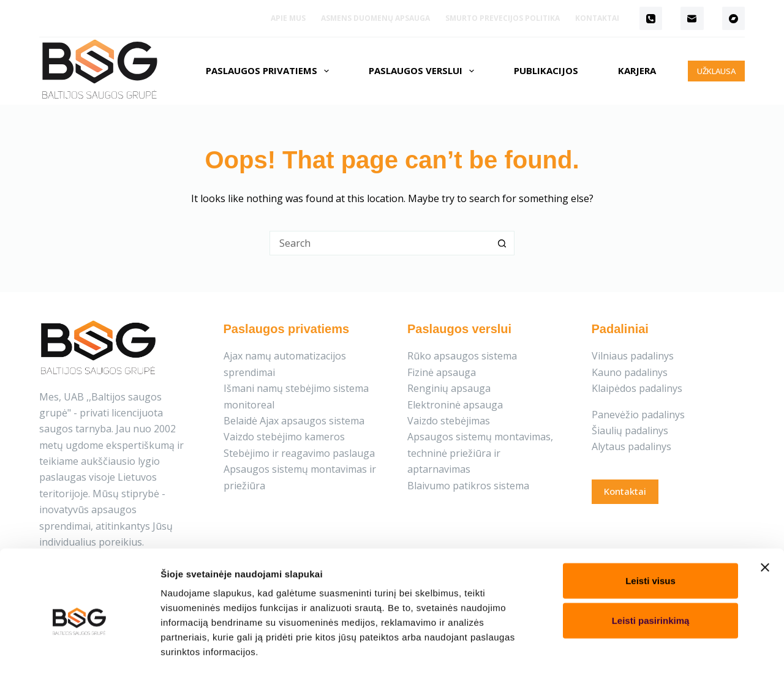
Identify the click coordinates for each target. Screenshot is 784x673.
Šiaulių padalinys (630, 430)
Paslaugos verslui (424, 71)
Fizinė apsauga (442, 372)
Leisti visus (650, 528)
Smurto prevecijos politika (503, 18)
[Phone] (651, 18)
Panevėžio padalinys (638, 415)
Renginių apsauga (449, 388)
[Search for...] (380, 243)
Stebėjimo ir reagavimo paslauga (299, 453)
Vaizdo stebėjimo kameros (284, 437)
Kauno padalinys (630, 372)
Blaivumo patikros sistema (468, 486)
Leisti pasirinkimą (651, 569)
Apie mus (288, 18)
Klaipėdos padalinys (637, 388)
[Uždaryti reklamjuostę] (765, 515)
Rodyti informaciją (626, 649)
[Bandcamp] (734, 18)
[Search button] (502, 243)
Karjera (637, 70)
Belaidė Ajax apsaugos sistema (294, 421)
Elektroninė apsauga (455, 405)
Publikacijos (546, 70)
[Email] (692, 18)
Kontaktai (597, 18)
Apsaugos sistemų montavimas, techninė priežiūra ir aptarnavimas (480, 453)
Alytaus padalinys (631, 446)
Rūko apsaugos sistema (462, 356)
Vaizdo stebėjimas (449, 421)
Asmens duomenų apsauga (375, 18)
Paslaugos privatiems (270, 71)
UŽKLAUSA (716, 71)
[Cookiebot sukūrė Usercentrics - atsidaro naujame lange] (79, 649)
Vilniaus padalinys (633, 356)
